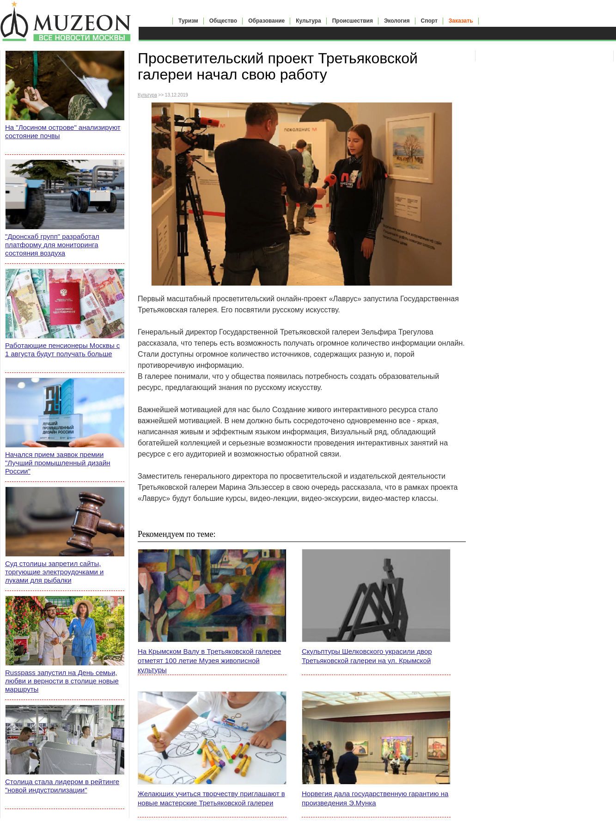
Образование (266, 21)
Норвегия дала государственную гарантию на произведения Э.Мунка (375, 798)
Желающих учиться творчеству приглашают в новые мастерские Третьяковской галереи (211, 798)
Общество (223, 21)
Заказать (461, 21)
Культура (308, 21)
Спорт (429, 21)
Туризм (188, 21)
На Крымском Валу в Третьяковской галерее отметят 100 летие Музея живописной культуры (209, 660)
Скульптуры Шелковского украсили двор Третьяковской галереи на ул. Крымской (367, 656)
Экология (397, 21)
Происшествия (353, 21)
